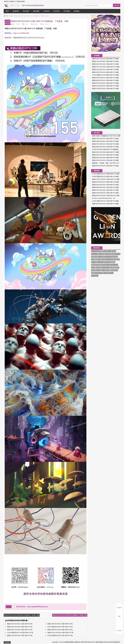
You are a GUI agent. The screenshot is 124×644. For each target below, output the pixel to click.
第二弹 (103, 270)
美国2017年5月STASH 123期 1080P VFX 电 (20, 624)
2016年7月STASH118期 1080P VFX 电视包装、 (106, 149)
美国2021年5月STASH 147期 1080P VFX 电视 (105, 70)
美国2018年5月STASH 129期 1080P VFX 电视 (105, 166)
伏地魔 (108, 270)
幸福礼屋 (115, 257)
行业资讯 (46, 11)
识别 (107, 254)
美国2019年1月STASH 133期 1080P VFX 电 (60, 624)
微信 (93, 273)
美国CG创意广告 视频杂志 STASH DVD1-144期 (106, 136)
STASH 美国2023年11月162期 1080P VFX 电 (20, 633)
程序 (118, 268)
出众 (97, 268)
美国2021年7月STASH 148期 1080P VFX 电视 (105, 182)
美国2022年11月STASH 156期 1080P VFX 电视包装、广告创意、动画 (22, 615)
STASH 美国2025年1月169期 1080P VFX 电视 (105, 75)
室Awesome (100, 262)
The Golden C (105, 268)
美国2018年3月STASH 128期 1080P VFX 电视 (105, 72)
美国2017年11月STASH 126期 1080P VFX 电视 (106, 67)
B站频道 (77, 11)
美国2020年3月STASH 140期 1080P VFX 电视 (105, 158)
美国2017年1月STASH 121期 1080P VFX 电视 (105, 144)
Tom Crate (94, 254)
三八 (109, 251)
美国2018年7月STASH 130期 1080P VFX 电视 (105, 78)
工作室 (18, 24)
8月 (106, 262)
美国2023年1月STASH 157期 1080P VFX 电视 (105, 185)
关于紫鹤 (17, 1)
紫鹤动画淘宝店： (31, 607)
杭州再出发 (114, 270)
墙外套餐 (36, 11)
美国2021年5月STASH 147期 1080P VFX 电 (20, 636)
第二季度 (106, 273)
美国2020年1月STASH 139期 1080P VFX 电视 (105, 59)
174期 (93, 259)
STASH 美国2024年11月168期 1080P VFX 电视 (106, 174)
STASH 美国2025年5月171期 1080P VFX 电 (60, 636)
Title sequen (95, 276)
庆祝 (99, 265)
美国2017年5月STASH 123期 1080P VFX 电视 (105, 61)
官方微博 (67, 11)
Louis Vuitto (95, 251)
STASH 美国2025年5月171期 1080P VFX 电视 (105, 201)
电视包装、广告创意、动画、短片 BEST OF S (106, 163)
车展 (96, 257)
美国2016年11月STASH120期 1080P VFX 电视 (105, 152)
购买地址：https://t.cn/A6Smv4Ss (17, 33)
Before (111, 273)
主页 (7, 16)
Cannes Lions (114, 265)
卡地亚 (109, 262)
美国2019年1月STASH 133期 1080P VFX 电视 (105, 139)
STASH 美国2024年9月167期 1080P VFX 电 (60, 627)
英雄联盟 (113, 268)
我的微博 (12, 1)
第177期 (94, 262)
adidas (108, 265)
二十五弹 (101, 257)
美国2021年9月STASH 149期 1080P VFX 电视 (105, 86)
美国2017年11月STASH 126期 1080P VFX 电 (60, 633)
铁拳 (112, 254)
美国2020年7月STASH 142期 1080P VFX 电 (20, 630)
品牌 (114, 262)
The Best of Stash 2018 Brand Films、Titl (104, 198)
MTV (100, 254)
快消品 (103, 265)
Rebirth (98, 270)
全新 (118, 259)
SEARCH (117, 5)
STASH (11, 16)
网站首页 (6, 1)
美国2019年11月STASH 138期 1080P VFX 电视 (106, 196)
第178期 (105, 251)
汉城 (93, 257)
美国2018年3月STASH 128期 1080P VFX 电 (60, 630)
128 (103, 259)
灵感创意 (16, 11)
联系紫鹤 (22, 1)
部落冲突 (98, 259)
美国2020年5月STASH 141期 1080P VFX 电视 (105, 147)
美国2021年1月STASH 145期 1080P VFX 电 (20, 627)
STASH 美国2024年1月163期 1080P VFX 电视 (105, 177)
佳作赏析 (26, 11)
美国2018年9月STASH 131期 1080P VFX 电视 (105, 141)
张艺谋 (114, 251)
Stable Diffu (108, 257)
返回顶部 (7, 642)
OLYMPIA (98, 273)
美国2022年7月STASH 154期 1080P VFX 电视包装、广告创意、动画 (70, 615)
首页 (7, 11)
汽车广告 (117, 254)
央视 (103, 254)
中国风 (93, 270)
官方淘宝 (56, 11)
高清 (100, 251)
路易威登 (94, 265)
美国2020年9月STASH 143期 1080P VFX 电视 (105, 80)
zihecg (93, 268)
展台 (115, 259)
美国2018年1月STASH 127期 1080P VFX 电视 (105, 64)
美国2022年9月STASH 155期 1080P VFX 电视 (105, 89)
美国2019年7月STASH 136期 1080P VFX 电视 (105, 83)
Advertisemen (109, 259)
